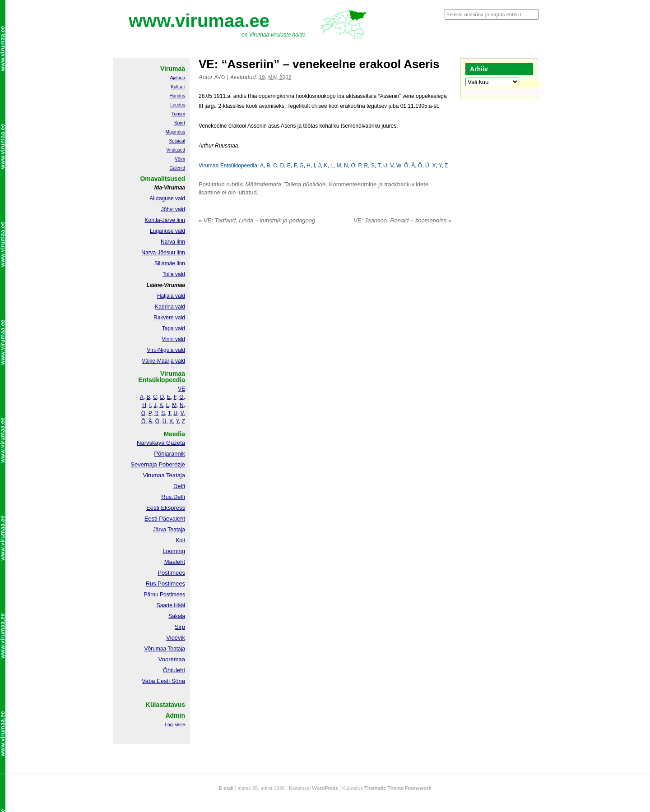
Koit (180, 540)
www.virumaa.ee (199, 21)
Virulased (176, 150)
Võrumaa (155, 649)
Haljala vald (171, 296)
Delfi (179, 486)
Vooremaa (172, 659)
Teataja (176, 649)
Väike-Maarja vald (163, 361)
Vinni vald (173, 339)
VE (181, 389)
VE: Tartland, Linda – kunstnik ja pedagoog (257, 220)
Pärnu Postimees (165, 595)
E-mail (226, 788)
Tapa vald (174, 328)
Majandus (175, 132)
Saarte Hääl (171, 605)
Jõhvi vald (173, 209)
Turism (178, 114)
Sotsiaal (177, 141)
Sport (180, 123)
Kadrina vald (170, 307)
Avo (220, 77)
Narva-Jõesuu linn (163, 253)
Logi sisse (175, 725)
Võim (180, 159)
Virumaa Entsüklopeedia (228, 166)
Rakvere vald (169, 318)
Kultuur (178, 87)
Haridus (177, 96)
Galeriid (177, 168)
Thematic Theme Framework (398, 788)
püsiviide (314, 184)
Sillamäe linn (170, 263)
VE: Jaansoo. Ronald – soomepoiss (402, 220)
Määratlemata (263, 184)
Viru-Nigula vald (166, 350)
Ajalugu (178, 78)
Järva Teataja (169, 530)
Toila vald (174, 274)
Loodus (178, 105)
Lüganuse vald (167, 231)
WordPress (325, 788)
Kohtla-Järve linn (165, 220)
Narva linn (173, 242)
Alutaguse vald (167, 198)
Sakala (177, 616)
